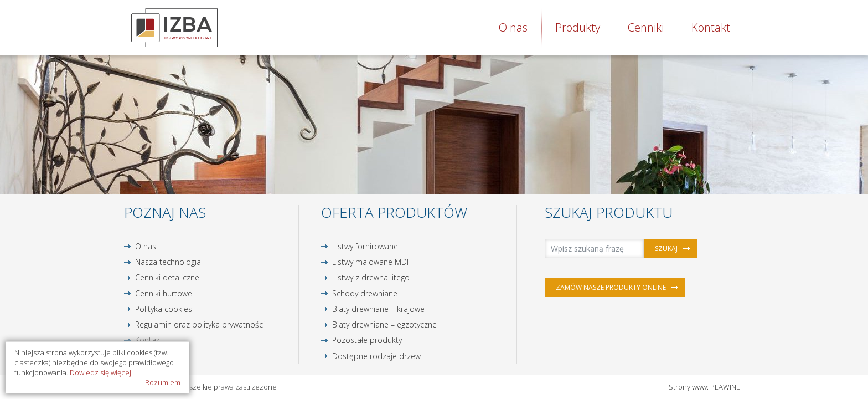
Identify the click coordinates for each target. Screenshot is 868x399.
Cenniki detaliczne (167, 277)
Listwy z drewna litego (371, 277)
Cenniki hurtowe (164, 293)
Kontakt (711, 27)
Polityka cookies (164, 309)
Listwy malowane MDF (371, 262)
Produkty (578, 27)
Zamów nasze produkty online (611, 287)
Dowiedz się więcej (100, 372)
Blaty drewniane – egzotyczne (384, 324)
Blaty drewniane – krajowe (378, 309)
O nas (513, 27)
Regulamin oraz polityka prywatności (200, 324)
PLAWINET (727, 387)
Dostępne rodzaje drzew (376, 356)
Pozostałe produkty (367, 340)
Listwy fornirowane (365, 246)
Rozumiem (163, 382)
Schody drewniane (365, 293)
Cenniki (646, 27)
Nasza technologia (168, 262)
